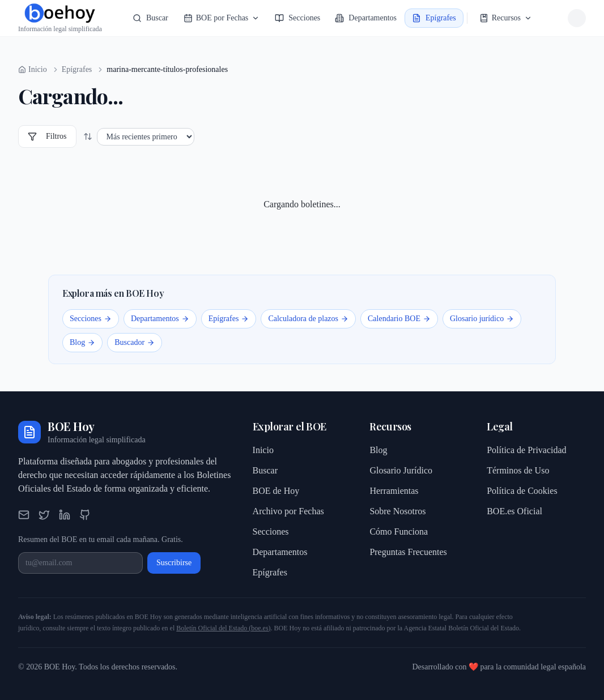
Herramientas (394, 491)
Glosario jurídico (482, 319)
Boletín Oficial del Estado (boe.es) (223, 628)
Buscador (135, 342)
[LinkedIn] (65, 515)
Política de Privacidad (526, 450)
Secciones (91, 319)
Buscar (265, 470)
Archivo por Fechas (288, 511)
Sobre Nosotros (397, 511)
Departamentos (160, 319)
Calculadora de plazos (308, 319)
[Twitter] (44, 515)
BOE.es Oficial (514, 511)
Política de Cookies (522, 491)
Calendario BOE (399, 319)
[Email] (24, 515)
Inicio (263, 450)
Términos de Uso (518, 470)
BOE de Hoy (276, 491)
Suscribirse (174, 563)
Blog (82, 342)
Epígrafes (77, 69)
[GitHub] (85, 515)
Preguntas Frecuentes (408, 552)
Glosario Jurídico (401, 470)
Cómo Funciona (399, 532)
